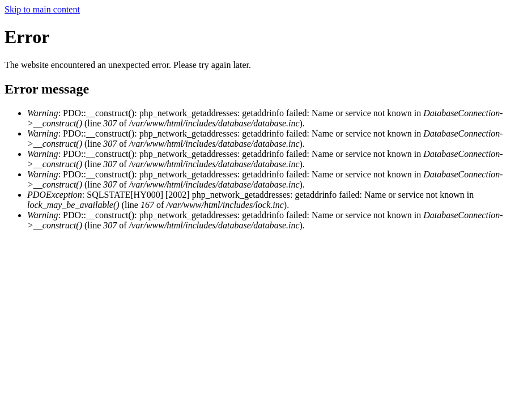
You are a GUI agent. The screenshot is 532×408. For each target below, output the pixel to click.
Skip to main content (42, 9)
